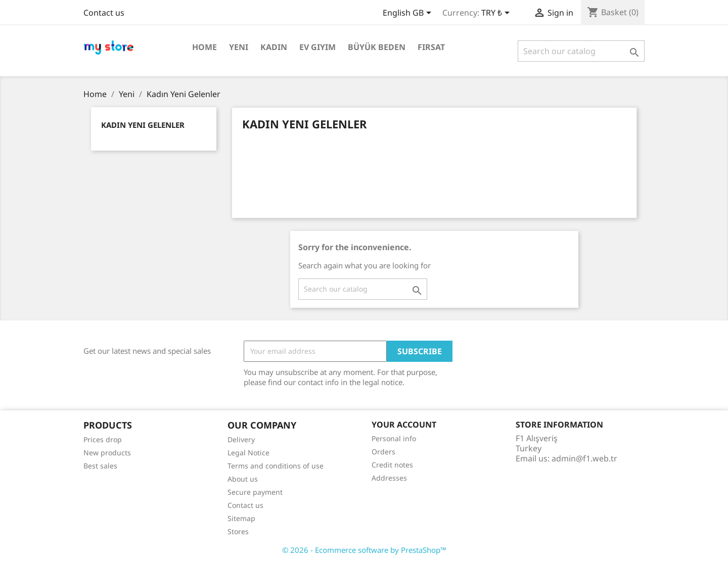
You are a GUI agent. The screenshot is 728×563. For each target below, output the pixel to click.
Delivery (241, 439)
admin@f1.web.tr (584, 458)
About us (243, 479)
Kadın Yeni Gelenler (143, 125)
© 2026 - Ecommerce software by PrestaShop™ (364, 550)
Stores (238, 531)
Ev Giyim (317, 47)
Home (204, 47)
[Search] (581, 51)
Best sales (100, 466)
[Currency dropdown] (497, 14)
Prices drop (103, 439)
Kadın (274, 47)
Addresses (389, 478)
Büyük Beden (377, 47)
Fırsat (431, 47)
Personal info (394, 438)
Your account (404, 425)
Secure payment (255, 492)
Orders (383, 452)
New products (107, 453)
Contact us (104, 13)
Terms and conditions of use (276, 466)
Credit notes (392, 465)
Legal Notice (248, 453)
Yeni (239, 47)
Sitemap (241, 518)
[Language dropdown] (409, 14)
